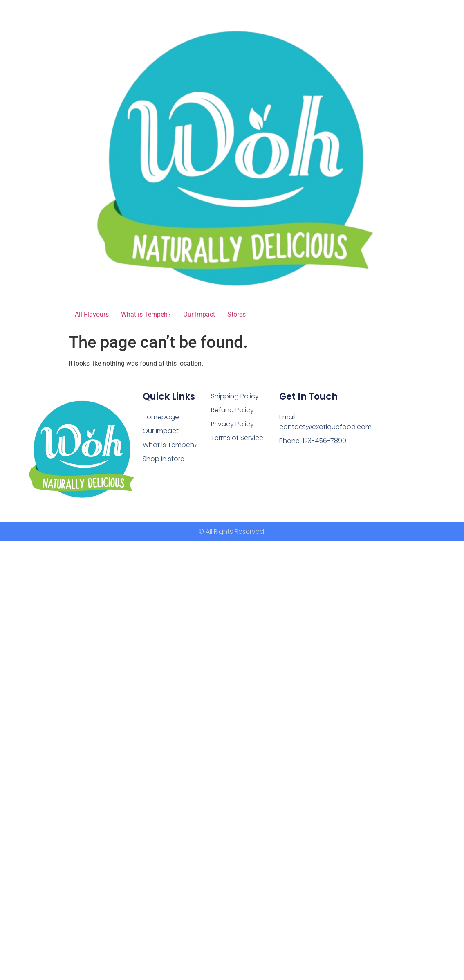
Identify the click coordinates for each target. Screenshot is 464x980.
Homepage (161, 417)
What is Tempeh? (146, 314)
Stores (236, 314)
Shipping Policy (235, 396)
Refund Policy (232, 410)
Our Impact (199, 314)
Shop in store (164, 458)
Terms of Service (237, 438)
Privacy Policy (232, 424)
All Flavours (92, 314)
